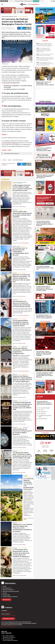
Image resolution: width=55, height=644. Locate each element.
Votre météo (45, 433)
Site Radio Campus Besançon (11, 153)
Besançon (15, 210)
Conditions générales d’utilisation (10, 597)
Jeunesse (25, 17)
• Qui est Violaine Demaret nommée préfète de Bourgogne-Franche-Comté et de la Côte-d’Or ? (44, 45)
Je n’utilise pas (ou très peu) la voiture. (45, 416)
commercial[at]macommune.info (8, 615)
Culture (20, 17)
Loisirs (24, 273)
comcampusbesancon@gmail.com (11, 83)
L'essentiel (45, 41)
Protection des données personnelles (11, 591)
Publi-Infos (25, 347)
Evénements (26, 428)
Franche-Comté (16, 246)
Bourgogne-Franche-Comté (9, 17)
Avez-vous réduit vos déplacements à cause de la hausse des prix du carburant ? (45, 404)
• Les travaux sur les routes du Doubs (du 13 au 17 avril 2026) (45, 55)
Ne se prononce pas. (43, 419)
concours (4, 160)
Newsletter (6, 600)
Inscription (41, 203)
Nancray (15, 273)
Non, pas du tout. (42, 414)
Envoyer (40, 428)
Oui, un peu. (41, 410)
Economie (20, 184)
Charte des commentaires (8, 590)
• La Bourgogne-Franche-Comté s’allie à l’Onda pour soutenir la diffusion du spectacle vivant (45, 64)
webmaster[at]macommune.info (8, 626)
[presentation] (36, 329)
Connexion (50, 203)
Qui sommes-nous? (7, 588)
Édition (30, 4)
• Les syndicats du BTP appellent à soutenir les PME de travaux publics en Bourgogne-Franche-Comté (44, 50)
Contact (4, 586)
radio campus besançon (18, 160)
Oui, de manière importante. (44, 408)
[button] (51, 1)
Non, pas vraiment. (43, 412)
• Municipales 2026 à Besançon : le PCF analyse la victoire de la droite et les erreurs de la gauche (45, 59)
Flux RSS (5, 593)
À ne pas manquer (45, 321)
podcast (9, 160)
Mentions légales (6, 595)
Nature (25, 548)
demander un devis (8, 619)
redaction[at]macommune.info (8, 612)
